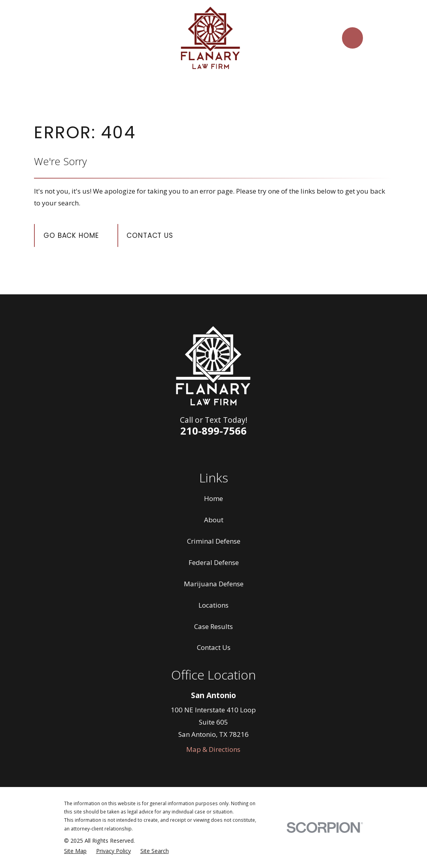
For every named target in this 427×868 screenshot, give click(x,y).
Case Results (213, 626)
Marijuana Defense (214, 584)
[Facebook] (185, 452)
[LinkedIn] (204, 452)
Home (213, 498)
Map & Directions (213, 749)
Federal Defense (214, 562)
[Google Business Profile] (242, 452)
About (214, 520)
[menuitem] (75, 851)
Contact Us (150, 235)
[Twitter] (223, 452)
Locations (213, 605)
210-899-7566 (213, 431)
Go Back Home (71, 235)
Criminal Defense (214, 541)
